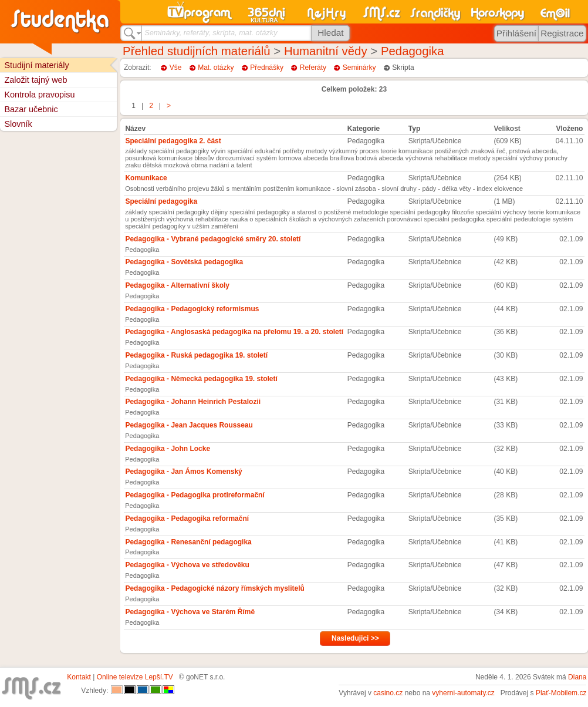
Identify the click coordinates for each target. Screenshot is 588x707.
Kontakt (79, 677)
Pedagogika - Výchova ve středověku (187, 565)
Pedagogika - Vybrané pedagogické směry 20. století (213, 239)
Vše (176, 68)
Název (135, 129)
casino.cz (388, 693)
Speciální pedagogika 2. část (173, 141)
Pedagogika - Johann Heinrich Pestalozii (193, 402)
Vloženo (569, 129)
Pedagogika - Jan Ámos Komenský (183, 472)
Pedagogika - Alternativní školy (177, 285)
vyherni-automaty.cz (463, 693)
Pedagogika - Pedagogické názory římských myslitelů (214, 588)
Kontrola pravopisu (39, 95)
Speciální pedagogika (161, 201)
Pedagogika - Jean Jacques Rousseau (189, 425)
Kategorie (364, 129)
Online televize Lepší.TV (135, 677)
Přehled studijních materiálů (197, 51)
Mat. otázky (216, 68)
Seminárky (359, 68)
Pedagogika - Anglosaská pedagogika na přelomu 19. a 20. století (234, 332)
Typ (414, 129)
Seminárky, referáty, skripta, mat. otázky (211, 33)
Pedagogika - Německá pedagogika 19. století (201, 379)
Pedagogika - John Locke (168, 449)
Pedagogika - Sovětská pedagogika (184, 262)
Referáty (313, 68)
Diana (577, 677)
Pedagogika (413, 51)
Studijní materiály (36, 65)
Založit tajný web (36, 80)
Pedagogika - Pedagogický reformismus (192, 309)
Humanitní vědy (326, 51)
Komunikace (146, 178)
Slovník (18, 124)
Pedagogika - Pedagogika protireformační (195, 495)
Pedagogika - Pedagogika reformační (187, 519)
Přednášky (267, 68)
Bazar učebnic (31, 109)
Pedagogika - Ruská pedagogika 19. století (196, 355)
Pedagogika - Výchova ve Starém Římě (190, 612)
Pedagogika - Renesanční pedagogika (188, 542)
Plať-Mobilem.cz (561, 693)
